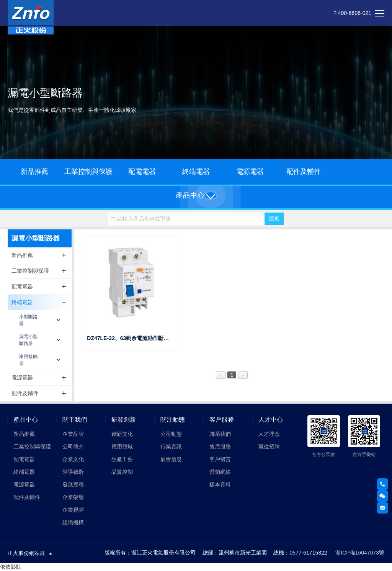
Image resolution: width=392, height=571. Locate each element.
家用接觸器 (28, 360)
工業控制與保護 (88, 172)
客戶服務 (222, 420)
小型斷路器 (28, 320)
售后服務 (220, 447)
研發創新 (124, 420)
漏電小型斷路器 (28, 340)
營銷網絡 (220, 472)
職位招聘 (269, 447)
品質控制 (122, 472)
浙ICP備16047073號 (360, 553)
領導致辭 (73, 472)
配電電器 (142, 172)
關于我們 (75, 420)
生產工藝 (122, 459)
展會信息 (171, 459)
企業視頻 (73, 510)
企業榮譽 (73, 497)
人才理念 (269, 434)
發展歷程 (73, 484)
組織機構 (73, 522)
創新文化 (122, 434)
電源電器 (250, 172)
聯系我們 (220, 434)
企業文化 (73, 459)
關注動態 (173, 420)
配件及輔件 (304, 172)
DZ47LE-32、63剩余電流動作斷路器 (131, 338)
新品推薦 (34, 172)
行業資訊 (171, 447)
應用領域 (122, 447)
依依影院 (11, 567)
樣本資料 (220, 484)
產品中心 (26, 420)
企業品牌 (73, 434)
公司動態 (171, 434)
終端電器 (196, 172)
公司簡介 (73, 447)
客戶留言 (220, 459)
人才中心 (271, 420)
